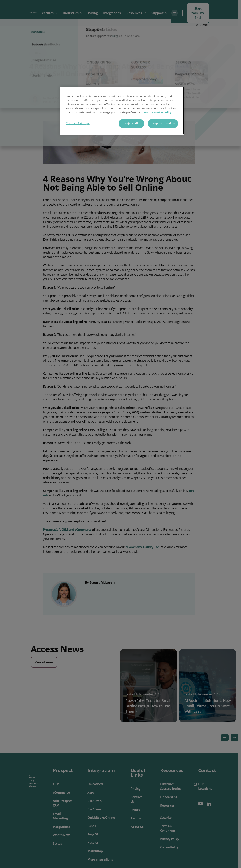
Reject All (131, 123)
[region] (122, 111)
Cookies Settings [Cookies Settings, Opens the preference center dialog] (78, 123)
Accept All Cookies (163, 123)
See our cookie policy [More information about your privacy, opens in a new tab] (157, 112)
